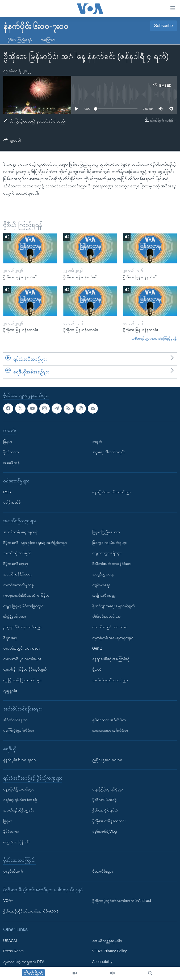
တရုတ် (97, 441)
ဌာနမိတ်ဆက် (13, 871)
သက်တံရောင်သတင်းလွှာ (110, 680)
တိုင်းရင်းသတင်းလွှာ (106, 616)
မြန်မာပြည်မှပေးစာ (106, 532)
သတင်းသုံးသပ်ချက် (17, 553)
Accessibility (102, 962)
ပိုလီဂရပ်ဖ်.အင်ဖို (105, 800)
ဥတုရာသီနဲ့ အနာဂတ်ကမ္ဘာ (22, 627)
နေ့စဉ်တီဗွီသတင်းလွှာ (19, 789)
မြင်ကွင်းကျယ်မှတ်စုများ (110, 542)
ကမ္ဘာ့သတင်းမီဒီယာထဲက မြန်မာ (26, 595)
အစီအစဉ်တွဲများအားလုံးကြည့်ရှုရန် (154, 338)
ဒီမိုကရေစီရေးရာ (16, 563)
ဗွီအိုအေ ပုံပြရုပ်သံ (105, 810)
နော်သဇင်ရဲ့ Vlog (105, 831)
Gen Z (97, 648)
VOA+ (8, 901)
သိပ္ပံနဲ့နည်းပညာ (15, 616)
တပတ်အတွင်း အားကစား (21, 648)
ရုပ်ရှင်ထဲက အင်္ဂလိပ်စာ (109, 720)
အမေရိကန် (11, 462)
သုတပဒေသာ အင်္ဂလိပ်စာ (110, 730)
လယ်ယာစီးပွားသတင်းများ (22, 659)
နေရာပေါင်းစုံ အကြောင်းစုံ (111, 659)
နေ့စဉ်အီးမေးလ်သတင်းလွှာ (112, 492)
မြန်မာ (8, 441)
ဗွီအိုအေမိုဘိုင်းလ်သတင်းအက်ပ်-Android (122, 901)
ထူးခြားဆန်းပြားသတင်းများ (23, 680)
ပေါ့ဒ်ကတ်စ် (12, 502)
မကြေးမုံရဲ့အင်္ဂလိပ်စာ (19, 730)
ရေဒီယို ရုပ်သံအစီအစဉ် (20, 800)
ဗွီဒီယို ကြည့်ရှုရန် (20, 40)
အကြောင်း (48, 40)
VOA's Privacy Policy (110, 951)
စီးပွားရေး (10, 637)
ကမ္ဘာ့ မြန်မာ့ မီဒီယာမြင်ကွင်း (24, 606)
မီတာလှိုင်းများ (102, 871)
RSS (7, 492)
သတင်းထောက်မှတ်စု (18, 584)
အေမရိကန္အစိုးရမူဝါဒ (107, 940)
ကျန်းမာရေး (101, 584)
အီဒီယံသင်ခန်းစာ (15, 720)
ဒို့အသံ (97, 669)
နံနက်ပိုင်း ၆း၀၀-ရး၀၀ (20, 760)
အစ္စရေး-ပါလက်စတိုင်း (109, 452)
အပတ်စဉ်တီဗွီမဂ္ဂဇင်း (18, 810)
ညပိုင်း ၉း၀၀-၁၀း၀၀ (107, 760)
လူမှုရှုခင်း (10, 690)
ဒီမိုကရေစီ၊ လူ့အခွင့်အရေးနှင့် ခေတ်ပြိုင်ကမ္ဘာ (35, 542)
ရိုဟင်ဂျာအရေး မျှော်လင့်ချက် (114, 606)
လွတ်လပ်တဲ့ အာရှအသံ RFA (24, 962)
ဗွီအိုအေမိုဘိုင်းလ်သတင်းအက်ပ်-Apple (31, 911)
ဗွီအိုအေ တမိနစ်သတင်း (109, 821)
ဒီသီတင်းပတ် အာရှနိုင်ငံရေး (112, 563)
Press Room (13, 951)
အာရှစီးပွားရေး (103, 574)
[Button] (12, 141)
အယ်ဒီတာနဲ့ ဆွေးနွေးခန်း (21, 532)
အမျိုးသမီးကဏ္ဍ (104, 595)
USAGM (10, 940)
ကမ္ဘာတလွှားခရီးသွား (107, 553)
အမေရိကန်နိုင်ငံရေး (17, 574)
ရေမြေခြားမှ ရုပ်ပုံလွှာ (108, 789)
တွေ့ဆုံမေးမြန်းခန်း (16, 842)
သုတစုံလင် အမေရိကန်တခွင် (113, 637)
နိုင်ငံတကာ (11, 452)
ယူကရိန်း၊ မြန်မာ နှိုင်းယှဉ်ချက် (25, 669)
